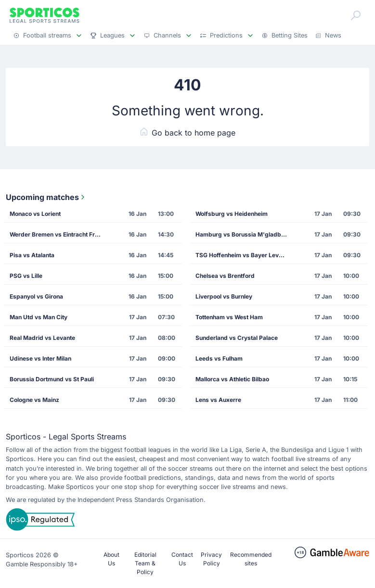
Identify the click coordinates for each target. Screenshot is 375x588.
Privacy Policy (211, 559)
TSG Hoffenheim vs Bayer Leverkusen (245, 255)
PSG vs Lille (26, 276)
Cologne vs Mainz (34, 400)
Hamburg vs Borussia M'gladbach (243, 234)
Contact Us (182, 559)
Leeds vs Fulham (219, 358)
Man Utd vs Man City (39, 317)
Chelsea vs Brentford (225, 276)
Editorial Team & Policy (145, 563)
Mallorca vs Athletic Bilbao (232, 379)
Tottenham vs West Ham (229, 317)
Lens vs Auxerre (218, 400)
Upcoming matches (46, 197)
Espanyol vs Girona (36, 296)
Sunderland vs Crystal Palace (237, 338)
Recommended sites (251, 559)
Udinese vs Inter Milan (40, 358)
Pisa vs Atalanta (32, 255)
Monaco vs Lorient (35, 214)
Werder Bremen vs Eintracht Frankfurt (59, 234)
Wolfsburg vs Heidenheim (232, 214)
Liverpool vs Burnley (224, 296)
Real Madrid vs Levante (42, 338)
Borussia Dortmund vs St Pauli (52, 379)
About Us (111, 559)
